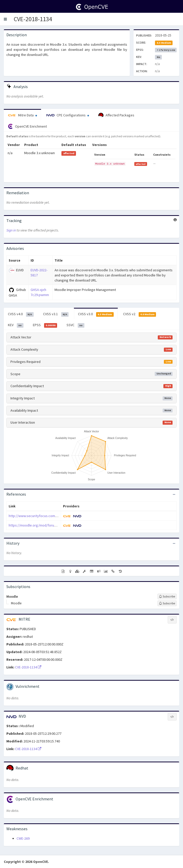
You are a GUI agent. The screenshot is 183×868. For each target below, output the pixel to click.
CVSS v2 (140, 314)
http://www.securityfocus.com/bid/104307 (41, 516)
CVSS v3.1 (56, 314)
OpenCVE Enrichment (27, 126)
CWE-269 (23, 838)
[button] (5, 19)
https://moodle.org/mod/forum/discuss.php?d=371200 (51, 525)
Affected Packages (116, 115)
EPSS (45, 325)
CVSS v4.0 (21, 314)
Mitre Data (22, 115)
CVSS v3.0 (96, 314)
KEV (16, 325)
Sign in (11, 230)
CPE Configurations (68, 115)
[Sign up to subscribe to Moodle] (167, 596)
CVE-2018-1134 (33, 19)
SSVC (75, 325)
